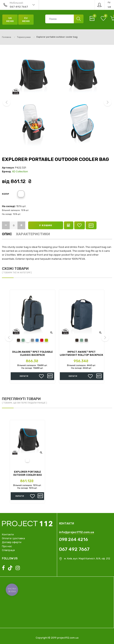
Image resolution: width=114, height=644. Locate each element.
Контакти (8, 534)
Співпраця (8, 550)
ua (109, 7)
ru (109, 2)
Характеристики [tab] (33, 234)
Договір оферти (12, 542)
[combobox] (64, 19)
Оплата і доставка (13, 538)
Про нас (7, 546)
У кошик (46, 225)
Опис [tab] (7, 234)
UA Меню (10, 20)
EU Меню (26, 20)
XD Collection (20, 171)
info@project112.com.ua (77, 532)
